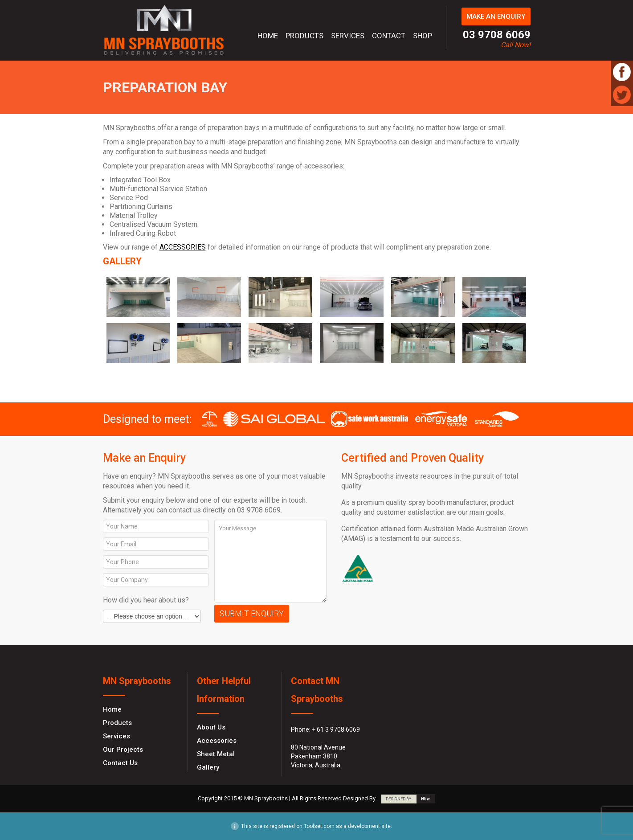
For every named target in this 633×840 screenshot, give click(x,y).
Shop (423, 36)
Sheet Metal (216, 754)
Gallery (208, 767)
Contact (389, 36)
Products (304, 36)
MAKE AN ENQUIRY (496, 16)
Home (268, 36)
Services (348, 36)
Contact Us (120, 763)
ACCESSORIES (183, 247)
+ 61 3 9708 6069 (336, 729)
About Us (211, 727)
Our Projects (123, 750)
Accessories (217, 741)
